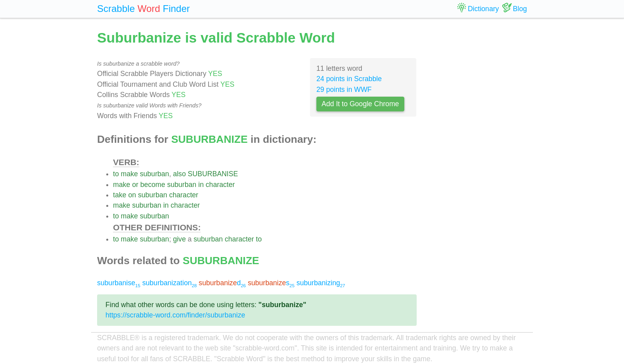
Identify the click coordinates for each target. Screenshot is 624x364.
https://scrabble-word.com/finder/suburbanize (175, 315)
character (220, 185)
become (153, 185)
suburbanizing (321, 283)
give (179, 239)
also (179, 174)
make (130, 174)
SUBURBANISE (213, 174)
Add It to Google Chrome (360, 104)
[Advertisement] (478, 147)
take (120, 195)
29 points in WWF (344, 90)
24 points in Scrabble (349, 79)
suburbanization (169, 283)
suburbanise (119, 283)
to (116, 174)
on (132, 195)
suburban (155, 174)
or (135, 185)
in (201, 185)
